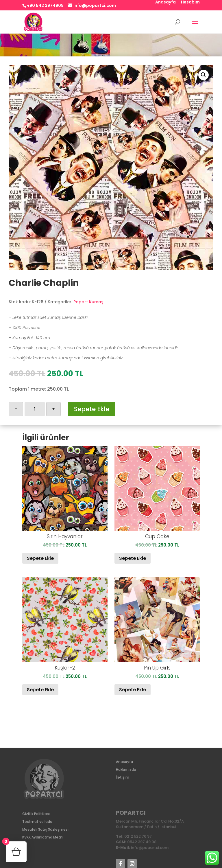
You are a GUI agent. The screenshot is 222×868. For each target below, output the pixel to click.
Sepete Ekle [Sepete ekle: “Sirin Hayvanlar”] (40, 558)
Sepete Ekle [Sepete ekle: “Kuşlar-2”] (40, 690)
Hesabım (190, 2)
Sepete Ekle (92, 409)
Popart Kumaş (88, 302)
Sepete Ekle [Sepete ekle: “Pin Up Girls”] (133, 690)
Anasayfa (165, 2)
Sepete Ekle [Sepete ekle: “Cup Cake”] (133, 558)
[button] (203, 75)
